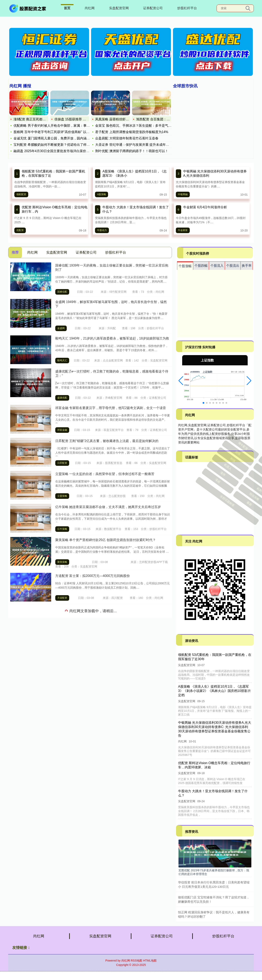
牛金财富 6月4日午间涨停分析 (205, 207)
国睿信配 (62, 292)
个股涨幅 (185, 266)
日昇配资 (62, 463)
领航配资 (21, 194)
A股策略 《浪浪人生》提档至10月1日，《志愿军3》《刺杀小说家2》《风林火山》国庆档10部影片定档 (215, 691)
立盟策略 (62, 496)
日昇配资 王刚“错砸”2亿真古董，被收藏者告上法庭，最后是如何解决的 (107, 441)
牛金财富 (183, 230)
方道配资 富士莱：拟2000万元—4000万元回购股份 (93, 576)
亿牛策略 (62, 529)
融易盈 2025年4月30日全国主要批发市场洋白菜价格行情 (55, 151)
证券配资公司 (153, 8)
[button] (181, 381)
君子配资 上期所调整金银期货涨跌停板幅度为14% (132, 132)
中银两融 (183, 194)
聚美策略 (62, 562)
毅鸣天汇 (62, 360)
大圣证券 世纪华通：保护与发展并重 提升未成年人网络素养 (139, 145)
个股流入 (217, 266)
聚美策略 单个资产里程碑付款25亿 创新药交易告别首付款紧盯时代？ (106, 540)
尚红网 (90, 8)
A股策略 (102, 194)
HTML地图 (150, 961)
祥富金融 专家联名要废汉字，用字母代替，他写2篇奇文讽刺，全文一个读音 (111, 408)
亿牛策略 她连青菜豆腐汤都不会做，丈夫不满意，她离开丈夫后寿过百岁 (108, 507)
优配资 (20, 230)
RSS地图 (136, 961)
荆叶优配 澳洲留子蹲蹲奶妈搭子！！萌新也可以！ (132, 151)
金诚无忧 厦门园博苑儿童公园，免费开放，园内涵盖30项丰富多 (60, 138)
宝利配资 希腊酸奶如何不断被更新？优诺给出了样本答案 (55, 145)
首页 (67, 8)
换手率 (247, 266)
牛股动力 (102, 230)
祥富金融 (62, 430)
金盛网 (61, 328)
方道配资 (62, 598)
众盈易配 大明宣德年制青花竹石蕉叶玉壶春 (127, 138)
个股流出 (233, 266)
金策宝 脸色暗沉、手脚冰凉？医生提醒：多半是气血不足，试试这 (143, 126)
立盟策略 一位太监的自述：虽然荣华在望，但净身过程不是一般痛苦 (105, 474)
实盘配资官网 (119, 8)
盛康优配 (62, 398)
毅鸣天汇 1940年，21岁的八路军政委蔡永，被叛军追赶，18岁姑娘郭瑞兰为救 (112, 338)
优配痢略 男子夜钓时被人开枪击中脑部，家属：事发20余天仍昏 (60, 126)
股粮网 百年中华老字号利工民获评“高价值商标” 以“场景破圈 (57, 132)
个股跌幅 (201, 266)
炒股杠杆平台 (187, 8)
